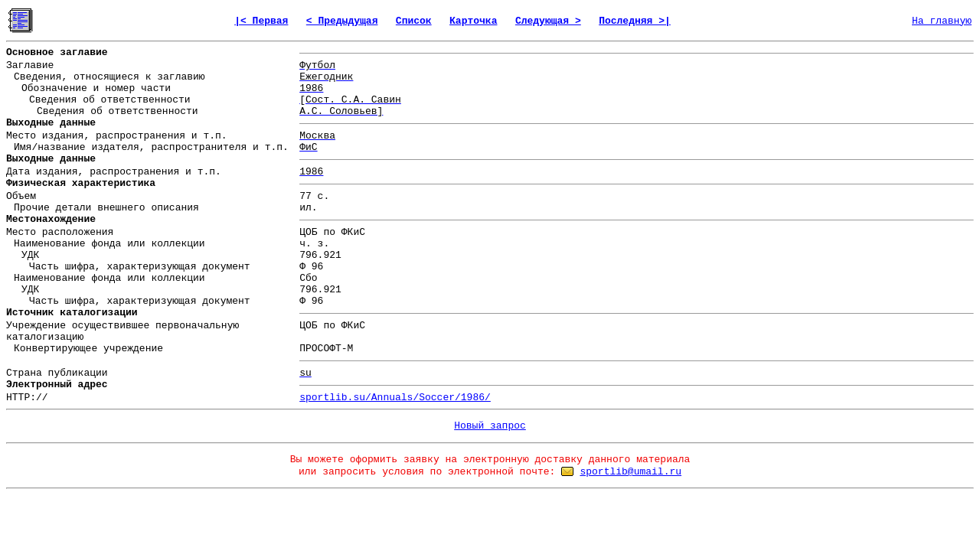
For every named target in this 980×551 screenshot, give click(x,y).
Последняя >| (635, 21)
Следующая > (548, 21)
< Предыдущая (342, 21)
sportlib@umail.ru (630, 472)
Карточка (473, 21)
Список (414, 21)
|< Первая (261, 21)
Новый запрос (490, 426)
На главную (942, 21)
